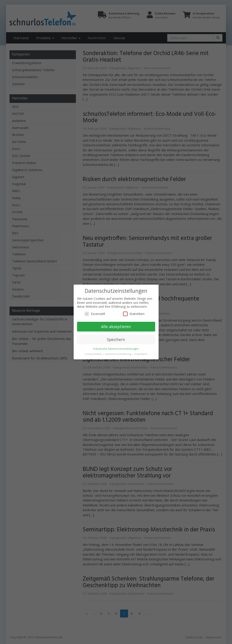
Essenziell (95, 314)
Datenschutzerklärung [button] (118, 354)
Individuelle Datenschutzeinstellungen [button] (116, 349)
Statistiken (134, 314)
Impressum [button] (141, 354)
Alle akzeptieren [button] (116, 327)
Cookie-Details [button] (93, 354)
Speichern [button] (116, 339)
